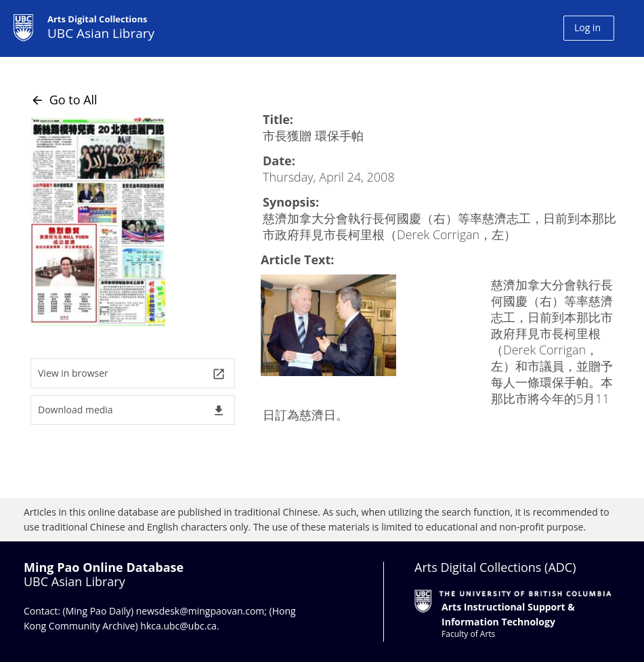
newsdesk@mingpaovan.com (200, 611)
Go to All (64, 100)
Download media (132, 410)
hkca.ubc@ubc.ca (178, 626)
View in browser (132, 374)
